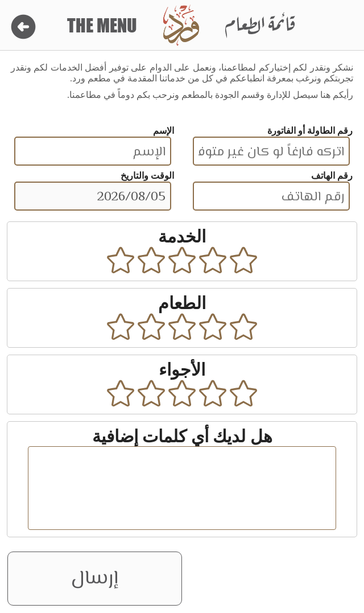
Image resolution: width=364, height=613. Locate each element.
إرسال (95, 579)
